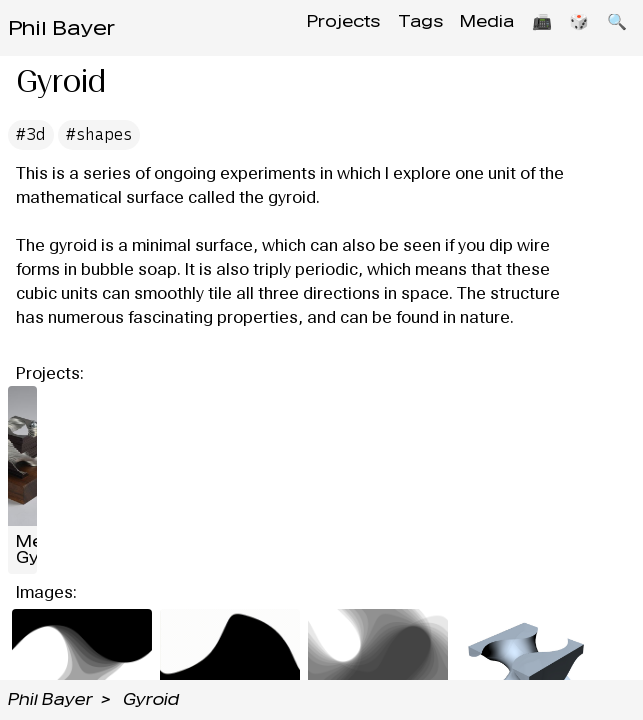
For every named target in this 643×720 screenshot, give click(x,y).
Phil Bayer (61, 28)
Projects (311, 27)
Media (468, 27)
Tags (394, 27)
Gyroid (151, 699)
